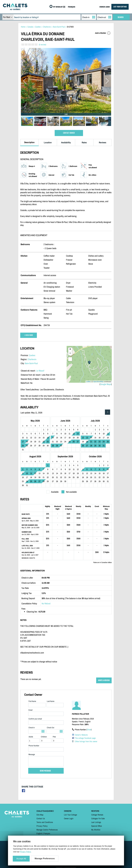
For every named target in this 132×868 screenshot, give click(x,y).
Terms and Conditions (45, 822)
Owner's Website (81, 735)
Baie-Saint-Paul (31, 363)
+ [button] (70, 349)
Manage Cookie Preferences (47, 830)
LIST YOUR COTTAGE (120, 7)
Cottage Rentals (97, 815)
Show (89, 730)
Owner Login (69, 818)
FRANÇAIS (72, 7)
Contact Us (41, 818)
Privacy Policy (42, 826)
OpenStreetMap (98, 382)
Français (47, 833)
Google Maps (106, 384)
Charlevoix (32, 359)
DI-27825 (70, 27)
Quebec (32, 355)
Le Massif (40, 371)
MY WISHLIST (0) (59, 7)
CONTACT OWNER (69, 133)
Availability (66, 142)
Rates (84, 142)
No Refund (46, 603)
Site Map (40, 815)
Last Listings (96, 822)
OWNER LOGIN (105, 7)
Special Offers (97, 826)
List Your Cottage (70, 815)
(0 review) (42, 45)
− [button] (70, 353)
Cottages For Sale (98, 818)
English (39, 833)
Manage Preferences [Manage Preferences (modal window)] (45, 859)
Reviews (103, 142)
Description (29, 142)
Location (48, 142)
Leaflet (88, 382)
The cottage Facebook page (85, 738)
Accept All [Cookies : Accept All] (21, 859)
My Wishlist (96, 830)
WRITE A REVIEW (104, 680)
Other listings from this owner (86, 741)
